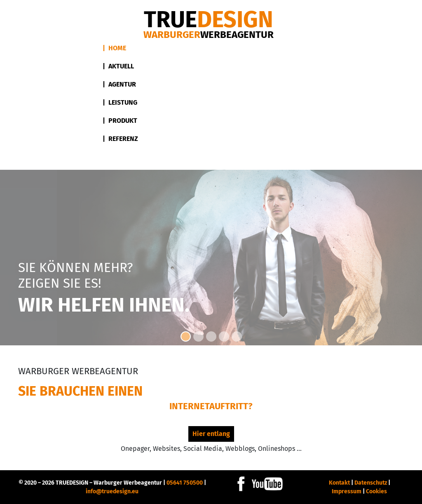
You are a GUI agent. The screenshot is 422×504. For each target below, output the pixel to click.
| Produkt (120, 121)
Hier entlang (211, 434)
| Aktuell (118, 66)
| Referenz (120, 139)
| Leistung (120, 102)
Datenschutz (371, 483)
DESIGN (209, 20)
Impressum (347, 491)
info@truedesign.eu (112, 491)
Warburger (209, 35)
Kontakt (339, 483)
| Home (114, 48)
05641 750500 (185, 483)
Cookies (376, 491)
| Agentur (119, 84)
